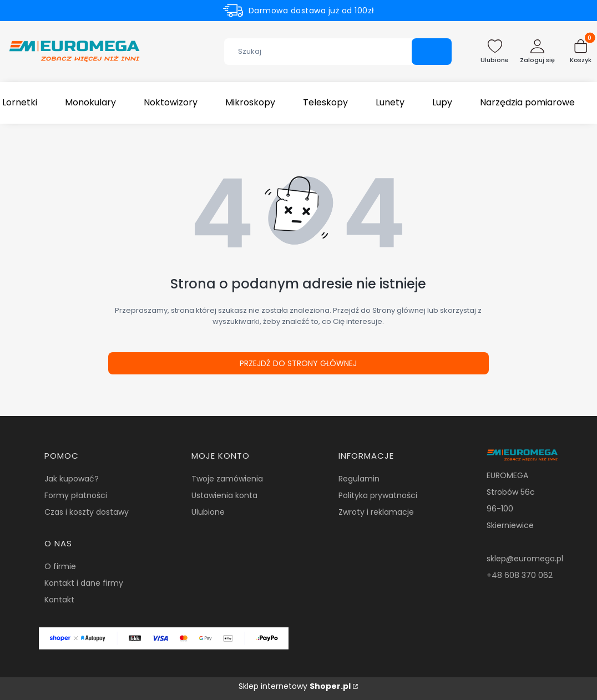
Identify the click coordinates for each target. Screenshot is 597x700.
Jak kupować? (72, 479)
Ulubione (208, 512)
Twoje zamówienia (227, 479)
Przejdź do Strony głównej (298, 363)
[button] (432, 52)
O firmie (60, 566)
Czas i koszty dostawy (87, 512)
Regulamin (359, 479)
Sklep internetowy (295, 686)
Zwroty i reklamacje (376, 512)
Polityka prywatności (378, 495)
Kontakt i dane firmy (84, 583)
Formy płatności (76, 495)
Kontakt (59, 600)
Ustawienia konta (224, 495)
